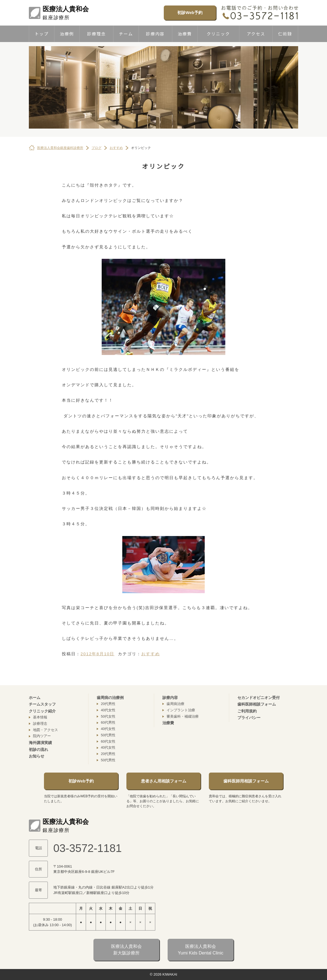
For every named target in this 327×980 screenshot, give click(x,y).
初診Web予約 (190, 13)
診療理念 (96, 34)
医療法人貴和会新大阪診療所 (126, 950)
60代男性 (108, 722)
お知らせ (37, 756)
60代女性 (108, 741)
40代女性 (108, 710)
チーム (126, 34)
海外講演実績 (40, 743)
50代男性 (108, 735)
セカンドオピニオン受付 (259, 698)
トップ (42, 34)
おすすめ (151, 654)
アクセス (256, 34)
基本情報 (40, 717)
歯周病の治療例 (110, 698)
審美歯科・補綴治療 (183, 716)
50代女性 (108, 716)
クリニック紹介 (42, 711)
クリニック (218, 34)
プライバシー (249, 718)
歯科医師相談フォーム (257, 704)
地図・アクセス (45, 730)
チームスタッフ (42, 704)
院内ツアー (42, 736)
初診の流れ (38, 749)
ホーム (35, 698)
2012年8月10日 (97, 654)
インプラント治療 (181, 710)
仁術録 (285, 34)
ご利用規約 (247, 711)
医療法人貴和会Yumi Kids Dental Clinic (200, 950)
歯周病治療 (175, 704)
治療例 (67, 34)
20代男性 (108, 704)
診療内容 (155, 34)
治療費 (185, 34)
